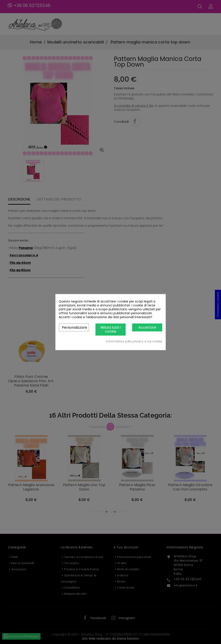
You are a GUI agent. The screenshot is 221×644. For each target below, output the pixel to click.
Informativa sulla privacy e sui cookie (134, 341)
